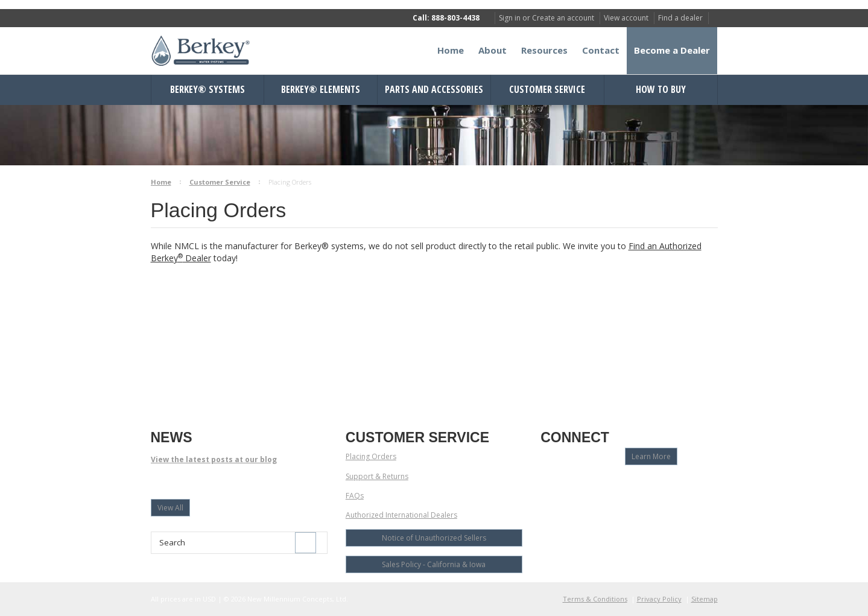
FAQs (355, 496)
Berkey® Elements (321, 89)
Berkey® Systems (207, 89)
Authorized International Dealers (401, 515)
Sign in (510, 18)
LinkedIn (611, 485)
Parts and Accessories (434, 89)
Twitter (590, 485)
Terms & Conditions (595, 599)
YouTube (569, 485)
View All (170, 508)
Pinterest (632, 485)
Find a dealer (680, 18)
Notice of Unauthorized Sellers (434, 538)
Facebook (548, 485)
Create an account (563, 18)
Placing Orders (371, 456)
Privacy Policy (659, 599)
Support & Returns (377, 476)
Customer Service (547, 89)
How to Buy (661, 89)
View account (626, 18)
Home (161, 182)
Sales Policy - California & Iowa (434, 564)
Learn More (651, 456)
